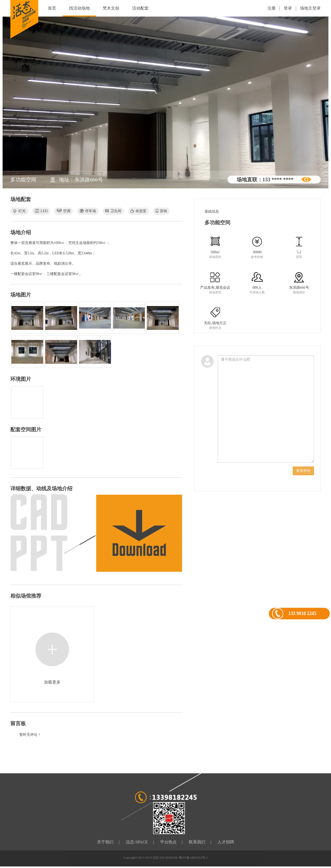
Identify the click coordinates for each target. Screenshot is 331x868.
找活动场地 (79, 8)
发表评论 (303, 471)
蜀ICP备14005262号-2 (193, 858)
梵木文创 (111, 8)
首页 (52, 8)
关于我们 (105, 842)
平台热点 (168, 842)
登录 (288, 8)
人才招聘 (226, 842)
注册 (272, 8)
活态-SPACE (137, 842)
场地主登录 (310, 8)
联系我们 (197, 842)
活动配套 (140, 8)
